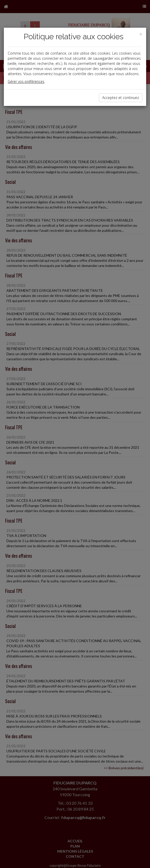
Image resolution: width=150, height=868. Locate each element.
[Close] (141, 34)
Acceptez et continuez (121, 98)
